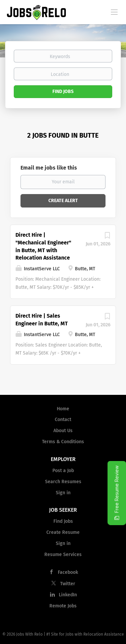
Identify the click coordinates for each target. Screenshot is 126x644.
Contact (63, 420)
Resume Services (63, 555)
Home (63, 409)
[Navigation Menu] (114, 12)
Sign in (63, 493)
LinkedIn (68, 595)
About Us (63, 431)
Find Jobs (63, 91)
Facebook (68, 572)
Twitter (68, 584)
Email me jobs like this (49, 168)
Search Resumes (63, 482)
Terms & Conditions (63, 442)
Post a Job (63, 471)
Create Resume (63, 532)
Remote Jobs (63, 606)
